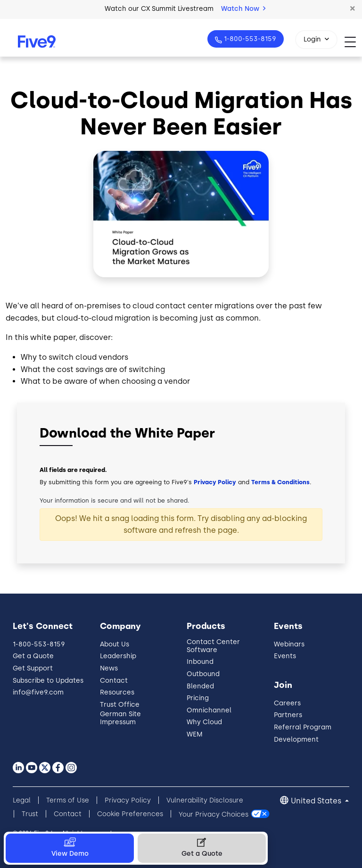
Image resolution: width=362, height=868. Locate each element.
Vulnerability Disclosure (205, 800)
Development (296, 740)
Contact (114, 681)
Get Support (33, 668)
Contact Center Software (213, 646)
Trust (30, 814)
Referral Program (303, 727)
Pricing (198, 698)
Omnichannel (209, 710)
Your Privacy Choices (214, 814)
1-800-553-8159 (249, 39)
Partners (288, 715)
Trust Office (120, 705)
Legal (22, 800)
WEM (195, 734)
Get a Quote (33, 656)
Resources (117, 692)
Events (285, 656)
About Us (115, 644)
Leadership (118, 656)
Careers (287, 703)
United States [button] (317, 801)
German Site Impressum (120, 718)
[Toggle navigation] (353, 42)
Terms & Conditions (280, 482)
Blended (200, 686)
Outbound (203, 674)
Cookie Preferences (130, 814)
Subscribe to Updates (48, 681)
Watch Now (243, 9)
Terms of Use (68, 800)
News (109, 668)
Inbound (200, 662)
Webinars (289, 644)
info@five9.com (38, 692)
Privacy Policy (215, 482)
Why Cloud (204, 722)
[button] (353, 9)
